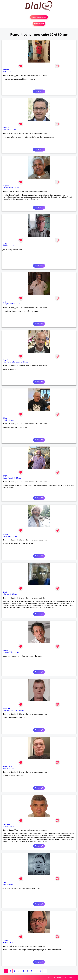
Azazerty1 (6, 708)
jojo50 (5, 244)
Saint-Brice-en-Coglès (10, 710)
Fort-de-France (8, 188)
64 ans (15, 536)
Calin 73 (5, 360)
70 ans (17, 188)
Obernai (5, 768)
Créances (6, 246)
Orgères (5, 942)
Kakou (5, 418)
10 (44, 971)
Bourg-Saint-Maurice (10, 304)
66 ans (11, 420)
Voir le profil (39, 91)
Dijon (4, 72)
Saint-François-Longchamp (12, 362)
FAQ (50, 977)
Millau (5, 884)
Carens (5, 534)
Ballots (5, 420)
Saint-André (7, 594)
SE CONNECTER (39, 24)
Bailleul (5, 826)
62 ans (11, 826)
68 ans (14, 130)
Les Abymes (7, 536)
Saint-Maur (6, 130)
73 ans (10, 72)
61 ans (21, 304)
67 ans (26, 362)
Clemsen (6, 70)
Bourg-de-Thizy (8, 652)
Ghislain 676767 (8, 766)
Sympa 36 (6, 128)
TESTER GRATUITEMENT (39, 17)
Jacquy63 (6, 824)
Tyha (4, 882)
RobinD (5, 940)
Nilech (5, 592)
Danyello (6, 186)
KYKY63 (5, 476)
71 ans (13, 246)
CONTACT (73, 977)
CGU (54, 977)
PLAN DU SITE (63, 977)
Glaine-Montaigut (9, 478)
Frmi (4, 302)
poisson (5, 650)
